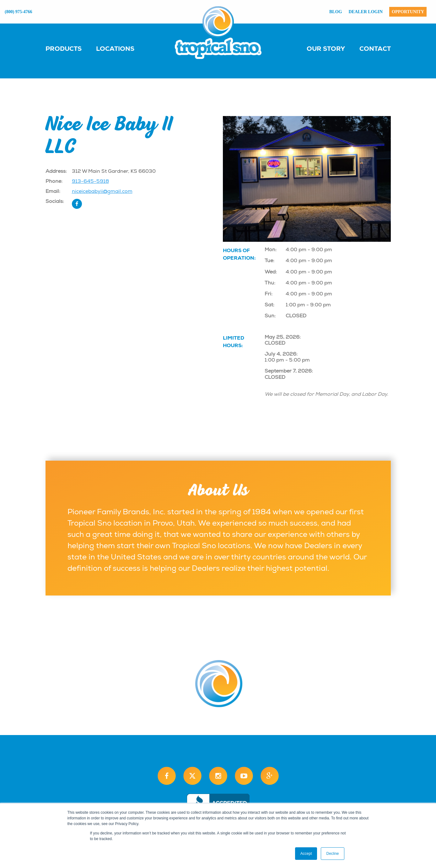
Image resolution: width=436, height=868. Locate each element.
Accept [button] (306, 854)
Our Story (326, 49)
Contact (375, 49)
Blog (336, 12)
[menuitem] (70, 48)
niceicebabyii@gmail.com (102, 191)
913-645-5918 (90, 181)
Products (64, 49)
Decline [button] (332, 854)
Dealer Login (366, 12)
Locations (115, 49)
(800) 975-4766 (19, 12)
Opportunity (408, 12)
